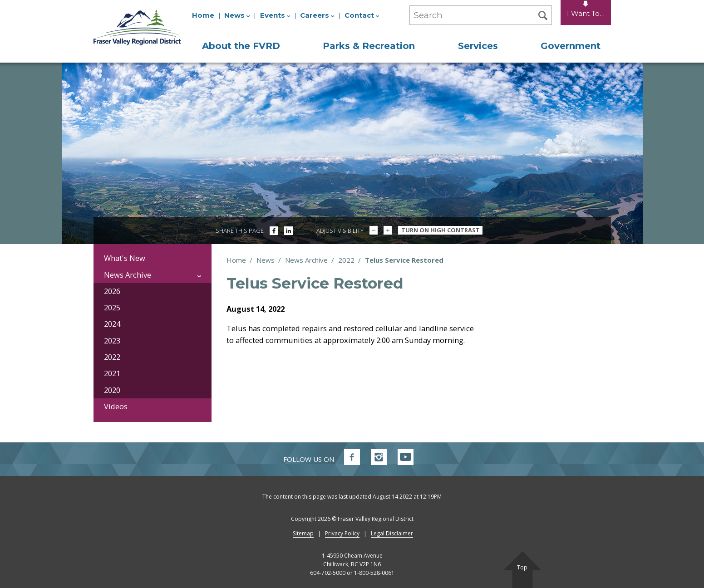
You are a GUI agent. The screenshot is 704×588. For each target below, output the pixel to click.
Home (203, 15)
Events (275, 15)
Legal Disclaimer (392, 533)
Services (478, 46)
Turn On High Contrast (441, 230)
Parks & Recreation (369, 46)
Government (571, 46)
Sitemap (303, 533)
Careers (317, 15)
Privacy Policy (342, 533)
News (237, 15)
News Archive (306, 260)
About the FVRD (241, 46)
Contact (362, 15)
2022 (346, 260)
